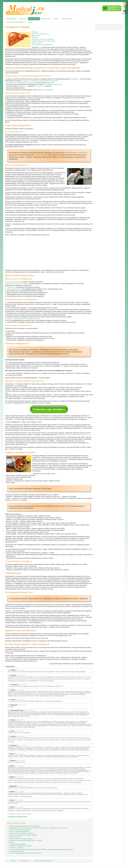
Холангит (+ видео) (16, 848)
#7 (9, 760)
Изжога (12, 842)
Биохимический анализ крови (17, 284)
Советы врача (66, 19)
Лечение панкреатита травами (20, 846)
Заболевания (34, 19)
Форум (30, 22)
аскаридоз (49, 90)
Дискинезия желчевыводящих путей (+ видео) (26, 840)
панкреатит (26, 81)
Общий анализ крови (14, 282)
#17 (9, 684)
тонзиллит (32, 82)
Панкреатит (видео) (17, 851)
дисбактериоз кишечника (48, 81)
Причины (35, 32)
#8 (9, 754)
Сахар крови (11, 287)
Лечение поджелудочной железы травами (24, 826)
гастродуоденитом (39, 203)
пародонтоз (49, 82)
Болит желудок (15, 837)
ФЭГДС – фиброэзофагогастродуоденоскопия (23, 319)
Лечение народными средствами (43, 41)
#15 (9, 699)
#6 (9, 766)
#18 (9, 675)
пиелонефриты (49, 84)
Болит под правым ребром (19, 831)
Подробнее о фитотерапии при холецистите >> (75, 435)
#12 (9, 720)
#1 (9, 807)
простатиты (39, 86)
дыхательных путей (13, 82)
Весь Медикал (11, 19)
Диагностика (46, 19)
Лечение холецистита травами (43, 39)
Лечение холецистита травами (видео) (23, 835)
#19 (9, 670)
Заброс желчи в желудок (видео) (21, 839)
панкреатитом (41, 155)
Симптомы (23, 19)
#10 (9, 736)
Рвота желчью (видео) (17, 844)
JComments (90, 819)
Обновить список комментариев (20, 814)
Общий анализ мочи (14, 289)
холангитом (82, 153)
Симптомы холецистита (40, 34)
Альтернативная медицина (16, 22)
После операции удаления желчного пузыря (25, 853)
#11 (9, 731)
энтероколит (75, 79)
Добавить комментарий (18, 817)
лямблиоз (41, 90)
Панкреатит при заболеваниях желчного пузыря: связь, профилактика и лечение (38, 828)
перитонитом (70, 153)
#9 (9, 745)
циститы (58, 84)
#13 (9, 710)
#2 (9, 800)
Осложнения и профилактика (42, 45)
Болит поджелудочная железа (20, 830)
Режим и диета (37, 43)
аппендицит (35, 81)
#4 (9, 786)
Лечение (56, 19)
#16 (9, 690)
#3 (9, 791)
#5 (9, 777)
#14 (9, 705)
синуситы (24, 82)
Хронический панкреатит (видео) (21, 833)
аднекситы (22, 86)
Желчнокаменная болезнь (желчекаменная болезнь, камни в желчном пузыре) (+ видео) (41, 849)
